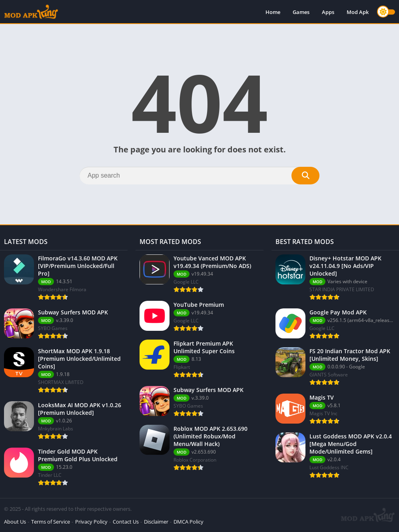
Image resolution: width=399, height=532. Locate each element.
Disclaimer (156, 522)
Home (273, 12)
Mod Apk (358, 12)
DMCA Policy (189, 522)
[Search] (199, 176)
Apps (328, 12)
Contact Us (126, 522)
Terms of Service (51, 522)
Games (301, 12)
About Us (15, 522)
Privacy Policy (91, 522)
